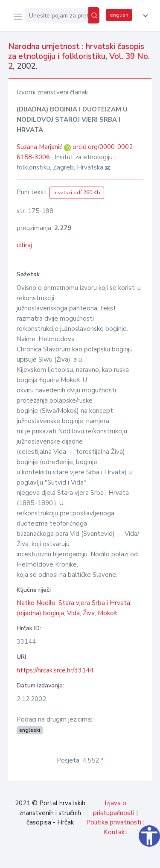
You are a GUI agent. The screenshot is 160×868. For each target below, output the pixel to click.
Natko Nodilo (36, 603)
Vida (73, 613)
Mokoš (107, 613)
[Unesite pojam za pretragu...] (57, 15)
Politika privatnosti (114, 822)
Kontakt (116, 832)
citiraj (24, 245)
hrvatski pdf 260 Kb (77, 193)
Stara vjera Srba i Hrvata (94, 603)
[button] (144, 16)
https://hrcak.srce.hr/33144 (55, 670)
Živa (89, 613)
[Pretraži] (94, 15)
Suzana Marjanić (40, 147)
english (119, 15)
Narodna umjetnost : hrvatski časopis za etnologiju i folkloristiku (76, 51)
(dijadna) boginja (40, 613)
